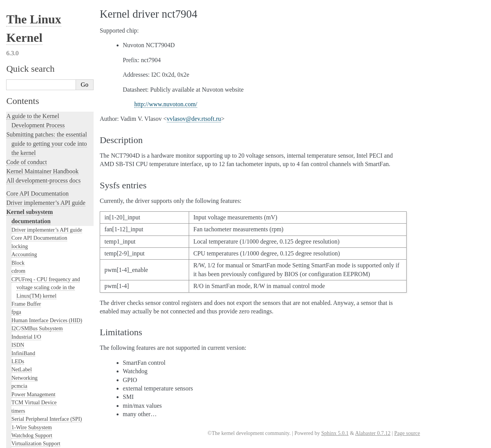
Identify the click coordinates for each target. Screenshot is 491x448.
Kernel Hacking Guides (35, 244)
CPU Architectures (29, 384)
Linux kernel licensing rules (40, 198)
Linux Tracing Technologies (41, 253)
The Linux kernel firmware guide (47, 362)
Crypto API (24, 77)
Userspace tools (32, 22)
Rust (12, 281)
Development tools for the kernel (47, 225)
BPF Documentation (34, 110)
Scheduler (22, 159)
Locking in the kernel (32, 185)
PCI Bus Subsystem (33, 127)
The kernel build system (36, 312)
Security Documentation (38, 61)
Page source (407, 433)
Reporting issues (26, 321)
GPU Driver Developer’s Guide (46, 44)
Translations (21, 410)
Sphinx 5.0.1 (335, 433)
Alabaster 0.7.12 (373, 433)
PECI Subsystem (30, 176)
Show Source (22, 441)
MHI (17, 168)
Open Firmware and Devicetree (45, 371)
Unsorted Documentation (37, 397)
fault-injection (24, 262)
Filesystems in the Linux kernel (46, 85)
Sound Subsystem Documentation (49, 69)
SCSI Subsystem (30, 135)
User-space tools (26, 330)
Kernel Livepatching (31, 271)
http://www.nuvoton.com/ (166, 104)
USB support (26, 118)
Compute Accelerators (36, 53)
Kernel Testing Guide (32, 235)
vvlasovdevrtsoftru (194, 119)
